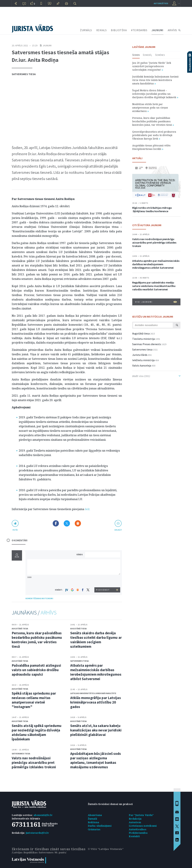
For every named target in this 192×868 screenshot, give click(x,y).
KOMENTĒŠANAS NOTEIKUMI (39, 598)
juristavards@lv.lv (37, 833)
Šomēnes (160, 55)
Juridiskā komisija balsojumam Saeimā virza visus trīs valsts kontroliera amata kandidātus (155, 80)
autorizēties (161, 3)
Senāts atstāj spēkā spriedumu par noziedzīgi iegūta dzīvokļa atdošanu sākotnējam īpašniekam (37, 732)
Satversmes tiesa (24, 74)
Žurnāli (92, 819)
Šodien (136, 55)
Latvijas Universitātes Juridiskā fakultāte (93, 693)
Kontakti (134, 836)
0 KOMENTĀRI (20, 540)
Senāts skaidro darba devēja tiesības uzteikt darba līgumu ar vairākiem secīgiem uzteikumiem (96, 640)
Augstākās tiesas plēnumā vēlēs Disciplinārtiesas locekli (151, 147)
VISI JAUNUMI (156, 302)
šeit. (88, 509)
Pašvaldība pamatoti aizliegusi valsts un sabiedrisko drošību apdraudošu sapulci (37, 670)
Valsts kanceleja (142, 365)
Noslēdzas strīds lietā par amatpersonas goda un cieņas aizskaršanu (150, 108)
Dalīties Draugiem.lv (78, 523)
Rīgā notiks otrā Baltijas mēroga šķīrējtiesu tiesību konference (152, 209)
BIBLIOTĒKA (119, 30)
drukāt (118, 530)
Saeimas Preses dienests (147, 344)
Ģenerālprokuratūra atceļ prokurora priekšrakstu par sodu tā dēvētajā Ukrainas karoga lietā (154, 135)
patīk (15, 530)
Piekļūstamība (138, 833)
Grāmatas (94, 829)
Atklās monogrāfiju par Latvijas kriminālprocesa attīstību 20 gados (96, 702)
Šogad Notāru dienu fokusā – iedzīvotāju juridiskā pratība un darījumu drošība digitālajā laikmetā (155, 94)
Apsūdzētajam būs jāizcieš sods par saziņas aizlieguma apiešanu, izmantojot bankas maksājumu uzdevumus (96, 760)
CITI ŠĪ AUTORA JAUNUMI (147, 225)
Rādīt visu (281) (156, 376)
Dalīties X (67, 523)
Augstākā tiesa (20, 629)
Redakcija (135, 819)
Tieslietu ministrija (144, 339)
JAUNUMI (157, 30)
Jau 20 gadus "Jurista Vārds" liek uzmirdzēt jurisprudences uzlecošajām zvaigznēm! (152, 66)
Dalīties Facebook (56, 523)
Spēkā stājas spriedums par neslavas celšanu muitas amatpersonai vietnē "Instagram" (34, 700)
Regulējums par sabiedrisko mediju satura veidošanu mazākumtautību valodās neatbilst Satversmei (154, 286)
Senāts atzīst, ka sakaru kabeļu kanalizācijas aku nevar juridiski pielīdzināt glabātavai (96, 730)
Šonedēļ (147, 55)
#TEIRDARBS (139, 30)
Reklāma (94, 822)
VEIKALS (102, 30)
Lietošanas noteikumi (143, 826)
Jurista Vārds (140, 355)
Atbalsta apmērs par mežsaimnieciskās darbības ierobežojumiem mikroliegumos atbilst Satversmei (96, 672)
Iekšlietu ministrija (143, 360)
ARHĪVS (172, 30)
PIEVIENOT (103, 590)
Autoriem (135, 822)
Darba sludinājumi (100, 826)
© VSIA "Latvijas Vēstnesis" (106, 849)
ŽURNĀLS (86, 30)
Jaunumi (47, 45)
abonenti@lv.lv (43, 815)
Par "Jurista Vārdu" (141, 815)
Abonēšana (95, 815)
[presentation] (103, 581)
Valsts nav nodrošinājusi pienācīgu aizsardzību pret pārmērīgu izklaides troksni (34, 763)
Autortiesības (138, 829)
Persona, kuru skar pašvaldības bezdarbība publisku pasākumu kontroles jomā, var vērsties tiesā (37, 640)
